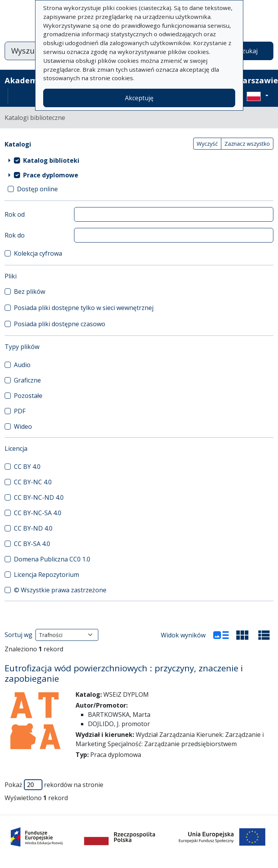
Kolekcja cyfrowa (38, 253)
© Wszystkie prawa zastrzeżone (60, 590)
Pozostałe (28, 396)
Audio (22, 365)
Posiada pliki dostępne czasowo (60, 324)
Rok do (15, 235)
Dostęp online (37, 189)
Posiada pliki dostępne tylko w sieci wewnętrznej (84, 308)
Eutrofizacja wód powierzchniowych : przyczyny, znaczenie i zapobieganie (124, 673)
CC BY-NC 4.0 (33, 482)
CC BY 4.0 (27, 467)
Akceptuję (139, 98)
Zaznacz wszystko (247, 144)
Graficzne (27, 380)
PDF (20, 411)
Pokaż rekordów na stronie (54, 785)
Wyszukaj (244, 51)
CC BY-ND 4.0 (33, 528)
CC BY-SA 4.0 (32, 544)
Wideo (23, 426)
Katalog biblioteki (51, 160)
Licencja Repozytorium (46, 575)
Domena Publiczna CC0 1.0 (52, 559)
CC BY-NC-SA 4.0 (38, 513)
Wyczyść (207, 144)
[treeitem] (139, 160)
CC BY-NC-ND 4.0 (39, 497)
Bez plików (29, 292)
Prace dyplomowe (51, 175)
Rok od (15, 214)
